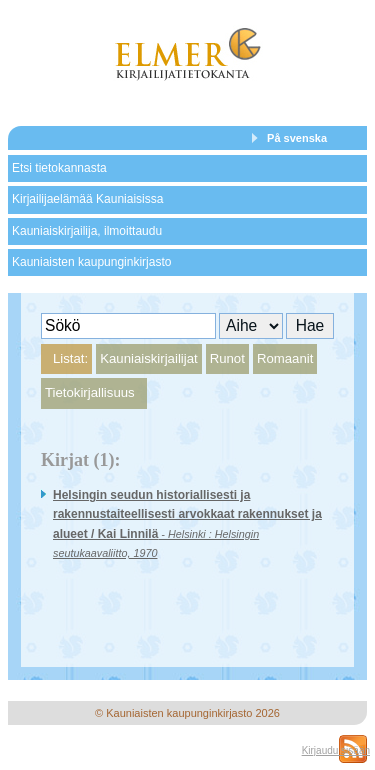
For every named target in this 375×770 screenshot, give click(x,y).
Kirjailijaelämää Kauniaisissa (87, 199)
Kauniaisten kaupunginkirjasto (91, 262)
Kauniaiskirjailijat (148, 358)
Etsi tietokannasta (59, 168)
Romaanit (285, 358)
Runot (227, 358)
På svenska (297, 138)
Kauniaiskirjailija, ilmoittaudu (87, 231)
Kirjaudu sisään (336, 750)
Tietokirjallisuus (90, 392)
